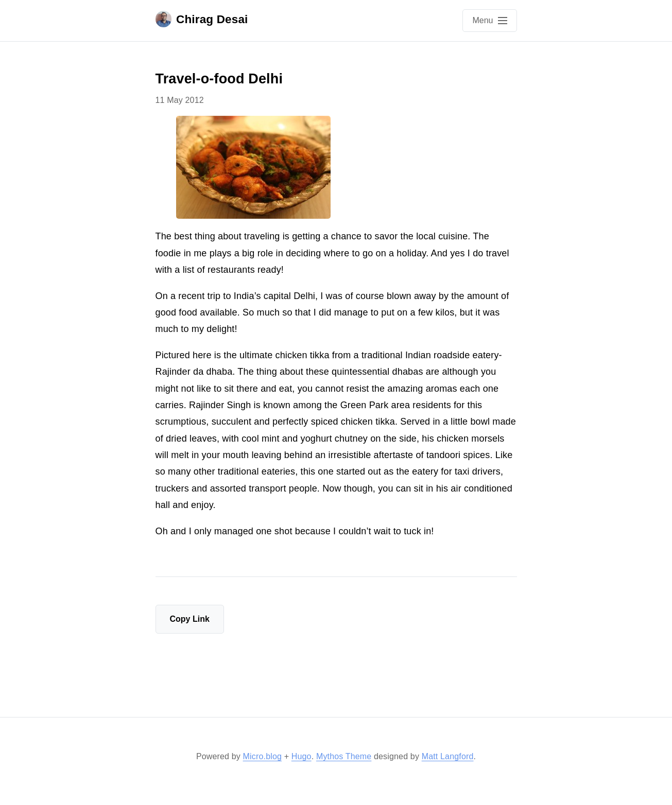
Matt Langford (448, 756)
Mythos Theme (344, 756)
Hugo (301, 756)
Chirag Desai (202, 19)
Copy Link (190, 619)
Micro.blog (262, 756)
